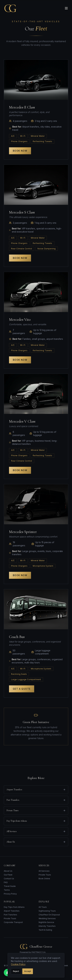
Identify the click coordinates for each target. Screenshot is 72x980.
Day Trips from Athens (14, 907)
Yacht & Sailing (45, 930)
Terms (7, 890)
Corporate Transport (13, 922)
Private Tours (45, 875)
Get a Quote (22, 689)
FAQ (6, 882)
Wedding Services (47, 918)
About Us (8, 871)
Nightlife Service (46, 922)
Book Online (44, 879)
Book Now (20, 151)
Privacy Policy (10, 894)
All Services (44, 871)
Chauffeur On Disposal (49, 915)
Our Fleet (8, 875)
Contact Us (9, 879)
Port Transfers (10, 915)
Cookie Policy (18, 964)
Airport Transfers (12, 911)
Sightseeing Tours (47, 911)
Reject (16, 971)
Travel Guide (10, 886)
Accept (28, 971)
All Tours (43, 907)
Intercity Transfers (47, 926)
